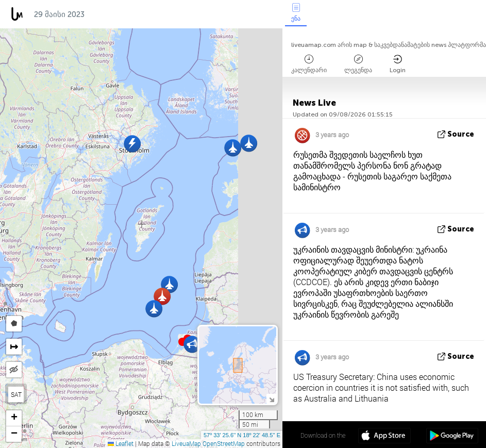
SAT (16, 394)
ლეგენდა (358, 64)
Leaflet (121, 443)
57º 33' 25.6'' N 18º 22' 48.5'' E (242, 435)
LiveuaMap (186, 443)
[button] (249, 143)
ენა (296, 13)
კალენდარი (309, 64)
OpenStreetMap (224, 443)
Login (398, 64)
